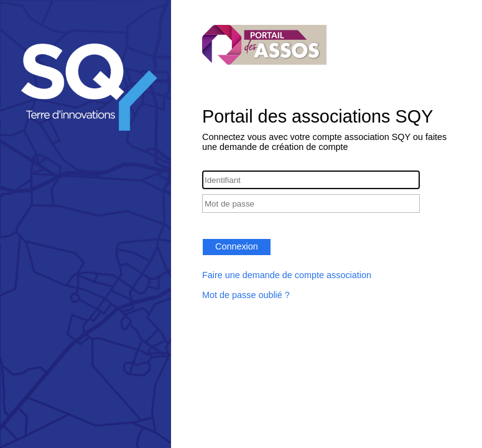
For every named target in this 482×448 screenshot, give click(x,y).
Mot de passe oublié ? (246, 295)
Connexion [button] (237, 246)
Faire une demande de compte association (287, 275)
